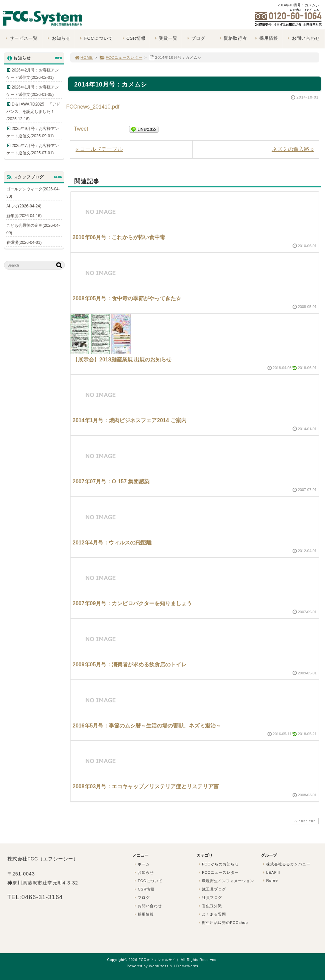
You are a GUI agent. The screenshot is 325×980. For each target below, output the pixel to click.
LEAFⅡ (271, 872)
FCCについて (96, 38)
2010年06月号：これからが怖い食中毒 (119, 237)
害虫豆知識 (210, 906)
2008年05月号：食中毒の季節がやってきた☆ (127, 298)
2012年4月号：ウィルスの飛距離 (112, 543)
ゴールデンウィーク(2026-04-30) (33, 193)
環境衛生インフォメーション (226, 881)
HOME (84, 57)
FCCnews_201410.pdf (93, 107)
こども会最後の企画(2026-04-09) (33, 229)
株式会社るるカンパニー (286, 864)
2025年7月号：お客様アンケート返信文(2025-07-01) (33, 149)
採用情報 (266, 38)
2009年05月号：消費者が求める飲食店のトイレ (130, 665)
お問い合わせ (303, 38)
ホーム (141, 864)
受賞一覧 (165, 38)
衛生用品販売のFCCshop (223, 923)
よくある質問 (212, 914)
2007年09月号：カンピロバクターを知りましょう (132, 603)
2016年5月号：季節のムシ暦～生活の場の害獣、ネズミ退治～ (147, 726)
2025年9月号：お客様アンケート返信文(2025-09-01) (33, 132)
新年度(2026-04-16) (24, 216)
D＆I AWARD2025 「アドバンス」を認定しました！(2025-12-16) (33, 112)
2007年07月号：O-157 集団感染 (111, 481)
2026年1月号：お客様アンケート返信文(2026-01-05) (33, 91)
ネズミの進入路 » (293, 149)
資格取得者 (233, 38)
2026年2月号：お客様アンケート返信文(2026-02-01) (33, 74)
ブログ (195, 38)
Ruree (270, 880)
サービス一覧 (21, 38)
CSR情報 (133, 38)
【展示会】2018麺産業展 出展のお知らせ (122, 360)
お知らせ (58, 38)
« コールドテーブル (99, 149)
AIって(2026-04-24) (24, 206)
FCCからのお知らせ (218, 864)
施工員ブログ (212, 889)
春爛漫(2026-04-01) (24, 242)
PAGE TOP (305, 821)
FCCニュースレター (121, 57)
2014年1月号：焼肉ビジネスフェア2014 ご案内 (130, 420)
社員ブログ (210, 897)
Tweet (81, 129)
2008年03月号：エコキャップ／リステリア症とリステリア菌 (146, 786)
